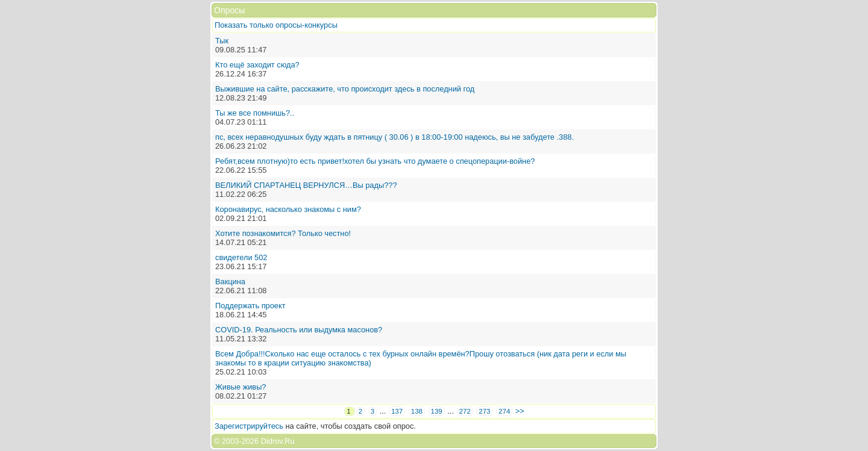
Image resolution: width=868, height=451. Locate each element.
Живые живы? (241, 387)
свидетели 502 (241, 257)
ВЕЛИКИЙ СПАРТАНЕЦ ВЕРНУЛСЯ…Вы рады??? (306, 185)
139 (437, 411)
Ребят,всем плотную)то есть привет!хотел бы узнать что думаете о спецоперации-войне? (375, 161)
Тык (222, 41)
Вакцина (230, 281)
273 (484, 411)
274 (504, 411)
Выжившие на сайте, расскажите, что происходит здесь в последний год (345, 89)
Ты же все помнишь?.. (255, 113)
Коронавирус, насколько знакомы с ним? (288, 209)
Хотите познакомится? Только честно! (283, 233)
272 (465, 411)
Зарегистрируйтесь (249, 426)
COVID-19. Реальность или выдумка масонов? (299, 330)
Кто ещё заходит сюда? (257, 65)
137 (397, 411)
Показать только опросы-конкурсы (276, 25)
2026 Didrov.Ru (268, 441)
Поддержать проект (250, 306)
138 (417, 411)
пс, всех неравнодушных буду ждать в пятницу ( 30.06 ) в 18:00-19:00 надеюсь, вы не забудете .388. (395, 137)
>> (520, 411)
